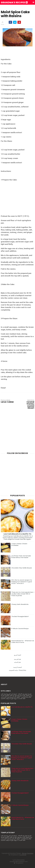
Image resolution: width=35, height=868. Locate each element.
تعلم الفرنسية (17, 659)
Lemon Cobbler (8, 401)
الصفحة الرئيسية (18, 667)
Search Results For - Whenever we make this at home (23, 642)
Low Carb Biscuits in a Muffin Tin (17, 534)
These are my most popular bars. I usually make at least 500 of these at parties (23, 594)
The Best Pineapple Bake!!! (20, 616)
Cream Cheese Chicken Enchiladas (19, 545)
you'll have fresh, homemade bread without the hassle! (21, 557)
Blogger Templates (28, 853)
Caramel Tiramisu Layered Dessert (27, 404)
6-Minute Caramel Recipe (20, 629)
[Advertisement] (18, 199)
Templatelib (23, 855)
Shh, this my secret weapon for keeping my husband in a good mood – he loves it (22, 582)
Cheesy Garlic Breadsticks (20, 604)
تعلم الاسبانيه (17, 662)
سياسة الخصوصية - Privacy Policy (17, 670)
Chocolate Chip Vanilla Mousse (22, 568)
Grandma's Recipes (14, 3)
